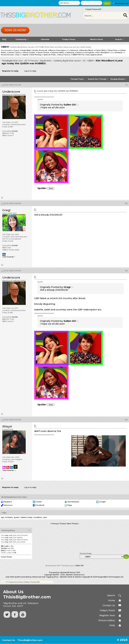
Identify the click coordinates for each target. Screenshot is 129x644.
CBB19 (90, 61)
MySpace (8, 502)
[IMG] (3, 550)
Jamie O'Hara (43, 52)
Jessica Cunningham (85, 52)
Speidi (26, 55)
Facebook (40, 505)
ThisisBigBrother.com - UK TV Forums (20, 61)
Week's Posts (97, 39)
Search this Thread (97, 79)
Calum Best (100, 50)
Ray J (18, 55)
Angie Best (26, 50)
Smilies (4, 548)
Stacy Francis (64, 55)
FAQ (4, 39)
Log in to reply (30, 71)
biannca (74, 50)
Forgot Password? (93, 9)
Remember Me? (121, 3)
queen (17, 517)
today (30, 517)
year (45, 517)
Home (112, 600)
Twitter (39, 502)
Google (102, 502)
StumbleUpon (73, 502)
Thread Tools (77, 79)
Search (120, 39)
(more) (15, 131)
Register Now (107, 615)
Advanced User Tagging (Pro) (45, 577)
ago (3, 517)
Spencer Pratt (49, 55)
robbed (23, 517)
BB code (5, 546)
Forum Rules (6, 557)
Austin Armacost (40, 50)
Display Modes (118, 79)
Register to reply (10, 71)
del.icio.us (8, 505)
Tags (4, 513)
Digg (70, 505)
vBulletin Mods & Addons (71, 577)
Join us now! (15, 30)
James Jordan (29, 52)
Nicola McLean (7, 55)
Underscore (11, 92)
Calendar (45, 39)
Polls (112, 625)
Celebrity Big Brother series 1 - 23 (69, 61)
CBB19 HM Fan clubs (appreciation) (87, 55)
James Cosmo (14, 52)
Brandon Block (87, 50)
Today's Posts (69, 39)
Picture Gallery (107, 620)
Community (22, 39)
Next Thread (72, 524)
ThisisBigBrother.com (30, 640)
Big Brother (46, 61)
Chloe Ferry (113, 50)
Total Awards (8, 257)
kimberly (118, 52)
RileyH (7, 426)
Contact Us (109, 605)
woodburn (38, 517)
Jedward (70, 52)
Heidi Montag (35, 55)
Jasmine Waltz (58, 52)
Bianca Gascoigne (57, 50)
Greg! (6, 210)
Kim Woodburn (103, 52)
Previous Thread (59, 524)
